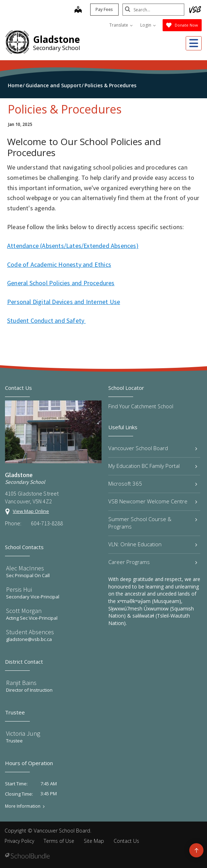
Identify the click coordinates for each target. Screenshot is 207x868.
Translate (121, 25)
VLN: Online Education (153, 544)
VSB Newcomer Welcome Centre (153, 501)
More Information (23, 806)
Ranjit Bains (21, 683)
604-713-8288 (47, 523)
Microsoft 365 (153, 483)
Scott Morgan (24, 611)
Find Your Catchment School (141, 406)
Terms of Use (59, 841)
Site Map (94, 841)
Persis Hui (19, 589)
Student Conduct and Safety (46, 320)
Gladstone (56, 39)
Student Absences (30, 632)
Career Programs (153, 562)
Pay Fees (102, 9)
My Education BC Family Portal (153, 466)
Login (148, 25)
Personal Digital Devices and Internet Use (64, 302)
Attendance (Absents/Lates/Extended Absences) (73, 246)
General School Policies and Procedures (61, 283)
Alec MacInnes (25, 568)
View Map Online (31, 511)
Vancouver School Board (153, 448)
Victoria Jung (23, 733)
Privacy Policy (19, 841)
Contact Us (126, 841)
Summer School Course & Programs (153, 523)
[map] (76, 10)
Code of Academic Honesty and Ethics (59, 264)
